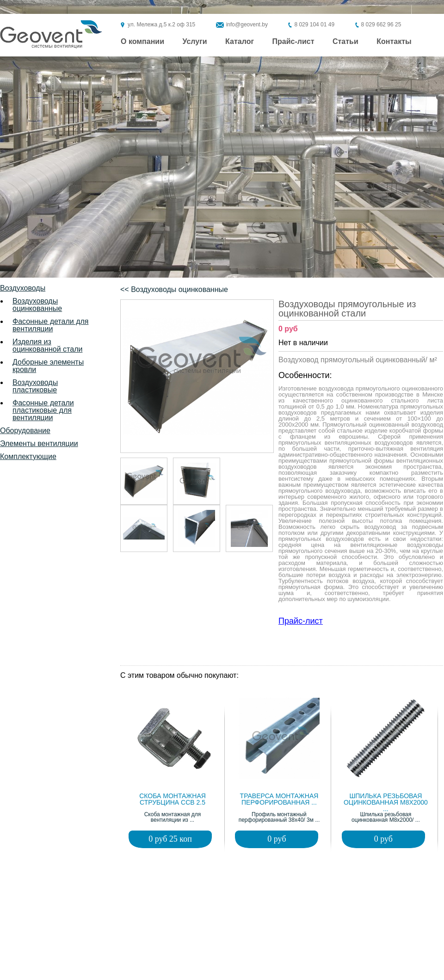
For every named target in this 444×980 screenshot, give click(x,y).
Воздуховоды (23, 288)
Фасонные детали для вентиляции (50, 325)
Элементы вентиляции (39, 443)
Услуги (194, 42)
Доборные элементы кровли (48, 366)
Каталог (240, 42)
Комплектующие (28, 456)
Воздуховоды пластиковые (35, 386)
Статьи (345, 42)
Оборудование (25, 431)
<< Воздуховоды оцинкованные (174, 289)
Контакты (394, 42)
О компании (142, 42)
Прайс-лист (293, 42)
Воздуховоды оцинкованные (37, 305)
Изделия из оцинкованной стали (47, 345)
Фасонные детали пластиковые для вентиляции (43, 410)
